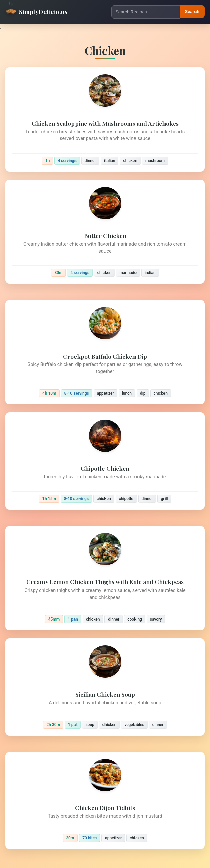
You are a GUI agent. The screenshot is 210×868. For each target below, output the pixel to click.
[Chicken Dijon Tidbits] (105, 800)
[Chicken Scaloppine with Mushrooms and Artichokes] (105, 120)
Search (192, 11)
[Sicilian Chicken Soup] (105, 687)
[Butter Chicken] (105, 232)
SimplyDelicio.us (36, 12)
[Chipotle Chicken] (105, 461)
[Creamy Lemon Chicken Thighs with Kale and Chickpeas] (105, 578)
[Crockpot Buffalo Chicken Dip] (105, 352)
